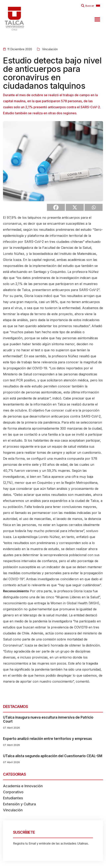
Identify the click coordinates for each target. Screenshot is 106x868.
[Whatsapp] (94, 207)
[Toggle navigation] (97, 19)
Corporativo (13, 792)
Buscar (90, 6)
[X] (75, 207)
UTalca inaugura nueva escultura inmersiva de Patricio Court (48, 719)
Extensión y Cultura (19, 804)
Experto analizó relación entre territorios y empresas (47, 739)
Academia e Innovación (23, 786)
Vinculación (49, 49)
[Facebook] (56, 207)
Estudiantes (13, 798)
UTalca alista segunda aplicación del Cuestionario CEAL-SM (53, 756)
